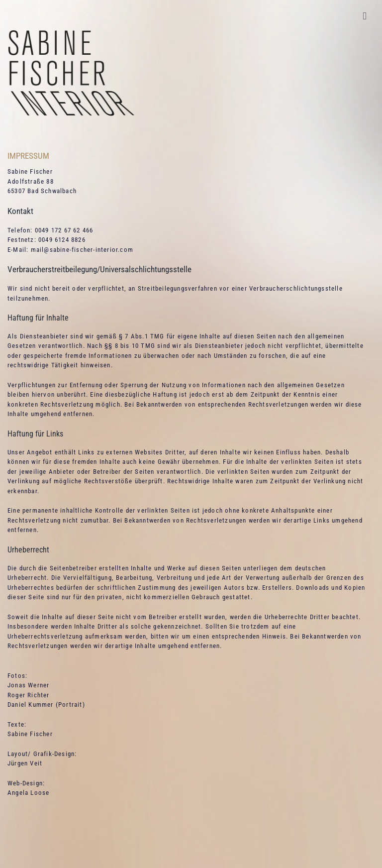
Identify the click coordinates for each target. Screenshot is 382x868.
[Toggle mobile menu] (365, 16)
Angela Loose (28, 793)
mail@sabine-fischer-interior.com (82, 250)
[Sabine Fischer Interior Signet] (71, 33)
